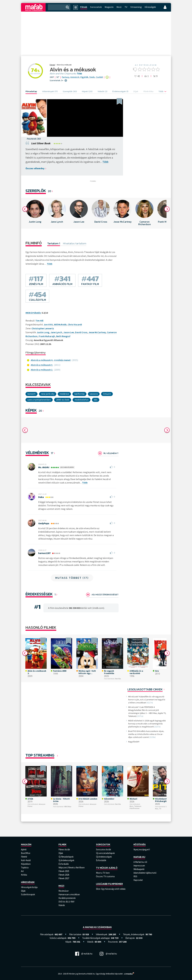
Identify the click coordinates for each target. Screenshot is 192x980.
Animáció (75, 77)
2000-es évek (63, 400)
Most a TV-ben (103, 873)
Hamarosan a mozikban (69, 894)
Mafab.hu (139, 857)
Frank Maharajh (47, 336)
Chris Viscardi (75, 324)
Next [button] (167, 209)
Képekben (26, 864)
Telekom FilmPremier (135, 807)
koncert (31, 394)
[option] (35, 213)
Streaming (136, 7)
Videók (62, 905)
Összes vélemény (35, 168)
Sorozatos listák (103, 849)
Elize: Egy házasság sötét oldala (111, 889)
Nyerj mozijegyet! (142, 849)
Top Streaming (40, 755)
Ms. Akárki (44, 467)
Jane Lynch (56, 332)
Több (79, 74)
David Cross (81, 332)
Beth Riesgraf (63, 336)
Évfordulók (64, 864)
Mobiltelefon (82, 400)
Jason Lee (69, 332)
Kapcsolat (138, 880)
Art (22, 871)
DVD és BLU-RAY (66, 902)
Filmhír (24, 857)
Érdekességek (39, 594)
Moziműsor (64, 891)
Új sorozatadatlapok (105, 853)
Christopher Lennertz (43, 328)
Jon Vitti (48, 324)
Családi (99, 77)
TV (126, 7)
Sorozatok (96, 7)
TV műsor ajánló (107, 868)
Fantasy (66, 77)
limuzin (107, 394)
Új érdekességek (66, 860)
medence (64, 394)
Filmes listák (64, 849)
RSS (135, 876)
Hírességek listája (29, 887)
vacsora (94, 394)
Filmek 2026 (64, 875)
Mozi (119, 7)
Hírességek (150, 7)
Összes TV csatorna (105, 876)
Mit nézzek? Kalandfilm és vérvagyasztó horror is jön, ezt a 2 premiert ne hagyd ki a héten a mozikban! (147, 700)
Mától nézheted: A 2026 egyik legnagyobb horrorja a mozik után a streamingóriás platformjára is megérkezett (147, 724)
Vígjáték (84, 77)
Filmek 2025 (64, 871)
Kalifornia (79, 394)
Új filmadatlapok (66, 857)
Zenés (92, 77)
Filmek (84, 7)
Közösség (140, 844)
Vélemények (37, 453)
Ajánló (24, 849)
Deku (41, 497)
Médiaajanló (139, 869)
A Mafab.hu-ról (140, 862)
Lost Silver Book (41, 143)
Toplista (25, 868)
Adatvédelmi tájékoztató (145, 873)
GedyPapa (44, 523)
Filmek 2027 (64, 878)
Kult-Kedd (26, 860)
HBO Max (68, 806)
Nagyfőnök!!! (134, 742)
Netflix (118, 679)
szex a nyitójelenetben (39, 400)
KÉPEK (31, 410)
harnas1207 (44, 553)
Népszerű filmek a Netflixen (72, 868)
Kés (96, 400)
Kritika (24, 875)
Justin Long (43, 332)
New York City (48, 394)
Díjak (23, 891)
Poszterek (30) (34, 139)
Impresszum (139, 866)
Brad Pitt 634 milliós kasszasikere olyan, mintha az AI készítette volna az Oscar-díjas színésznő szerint (146, 734)
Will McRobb (60, 324)
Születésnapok (28, 894)
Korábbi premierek (67, 898)
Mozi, (132, 806)
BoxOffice (26, 853)
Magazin (109, 7)
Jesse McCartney (97, 332)
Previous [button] (25, 209)
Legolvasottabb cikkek (145, 689)
